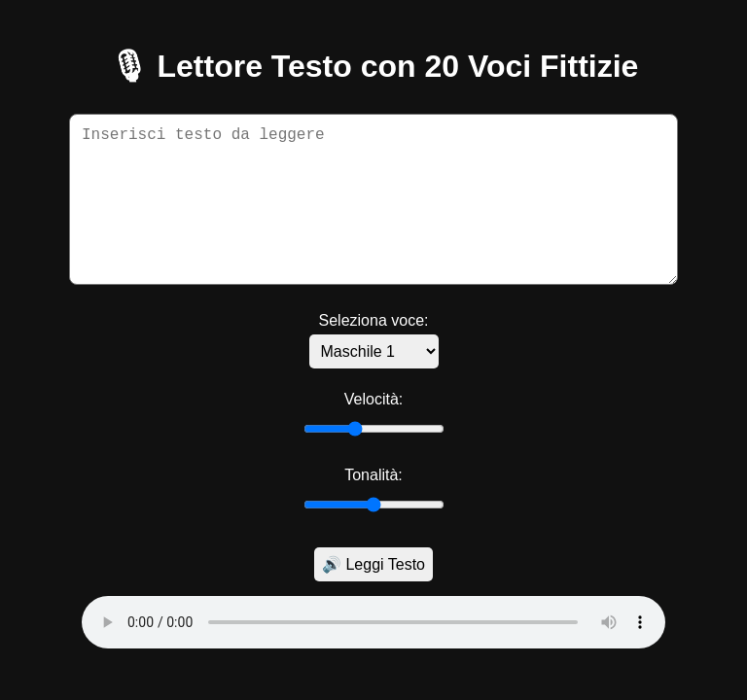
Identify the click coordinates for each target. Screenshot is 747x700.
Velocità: (373, 399)
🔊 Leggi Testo (373, 564)
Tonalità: (373, 475)
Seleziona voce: (374, 320)
